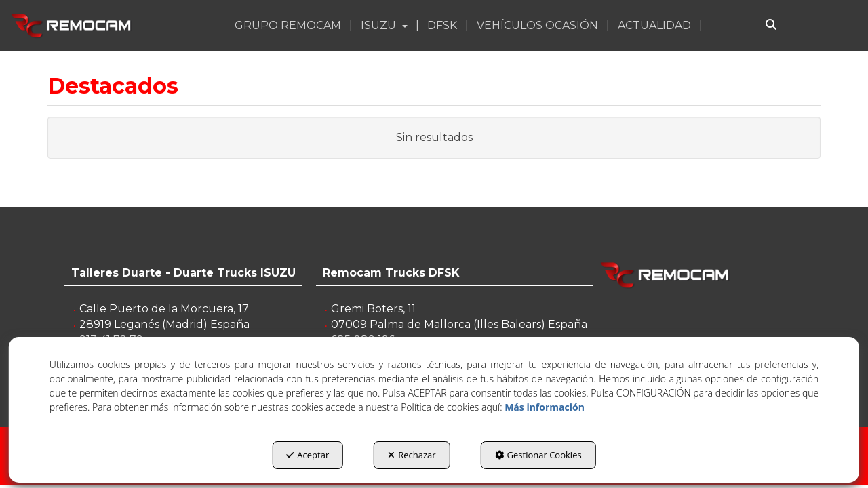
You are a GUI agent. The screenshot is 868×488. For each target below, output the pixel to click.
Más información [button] (545, 407)
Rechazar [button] (412, 455)
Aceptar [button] (308, 455)
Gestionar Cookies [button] (538, 455)
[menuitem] (290, 25)
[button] (72, 25)
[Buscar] (771, 25)
